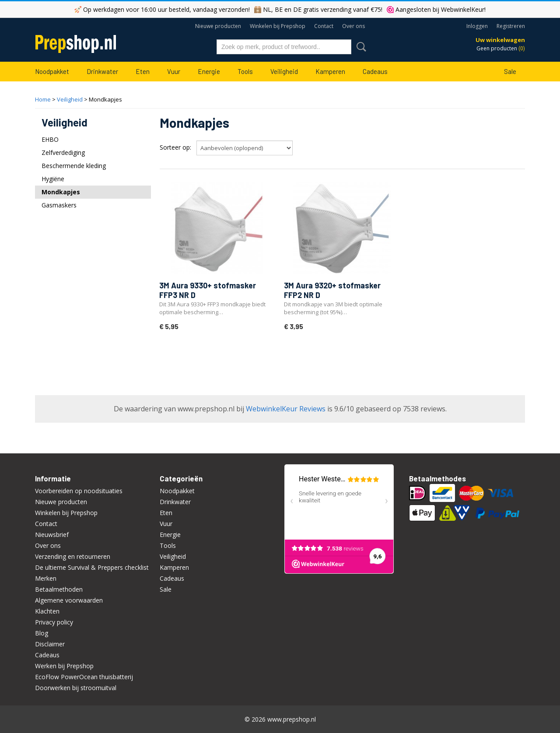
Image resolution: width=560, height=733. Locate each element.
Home (43, 99)
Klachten (47, 611)
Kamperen (330, 71)
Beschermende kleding (74, 166)
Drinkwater (102, 71)
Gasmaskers (59, 205)
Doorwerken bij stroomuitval (76, 688)
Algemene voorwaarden (69, 600)
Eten (143, 71)
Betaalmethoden (59, 589)
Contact (324, 26)
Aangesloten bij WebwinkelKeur (440, 9)
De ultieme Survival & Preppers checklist (92, 567)
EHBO (50, 139)
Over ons (353, 26)
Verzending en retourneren (73, 556)
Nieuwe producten (218, 26)
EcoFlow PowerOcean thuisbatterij (84, 677)
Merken (46, 578)
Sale (510, 71)
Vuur (174, 71)
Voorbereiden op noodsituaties (79, 491)
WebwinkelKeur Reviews (286, 409)
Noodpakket (52, 71)
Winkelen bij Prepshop (278, 26)
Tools (245, 71)
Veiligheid (284, 71)
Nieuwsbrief (52, 535)
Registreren (511, 26)
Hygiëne (53, 179)
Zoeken (360, 47)
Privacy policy (54, 622)
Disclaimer (50, 644)
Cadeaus (375, 71)
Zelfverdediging (63, 153)
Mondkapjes (61, 192)
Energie (209, 71)
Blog (42, 633)
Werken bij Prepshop (64, 666)
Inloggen (477, 26)
